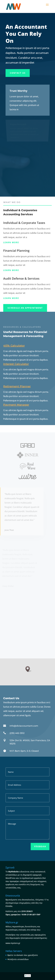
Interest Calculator (16, 364)
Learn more (11, 242)
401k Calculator (14, 346)
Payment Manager (16, 405)
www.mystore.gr (13, 943)
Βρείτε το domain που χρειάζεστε (23, 955)
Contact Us (18, 73)
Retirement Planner (17, 386)
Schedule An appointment (25, 308)
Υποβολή (40, 846)
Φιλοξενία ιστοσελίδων (18, 959)
